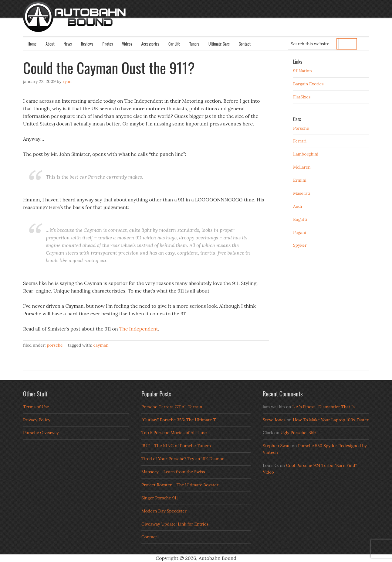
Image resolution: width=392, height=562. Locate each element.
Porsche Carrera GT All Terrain (172, 407)
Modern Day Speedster (164, 511)
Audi (297, 206)
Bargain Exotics (308, 84)
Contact (245, 44)
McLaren (302, 167)
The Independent (139, 329)
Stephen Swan (277, 446)
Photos (108, 44)
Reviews (87, 44)
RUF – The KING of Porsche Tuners (176, 446)
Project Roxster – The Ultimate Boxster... (181, 485)
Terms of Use (36, 407)
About (50, 44)
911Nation (302, 71)
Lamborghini (306, 154)
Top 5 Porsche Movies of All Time (174, 433)
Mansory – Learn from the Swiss (173, 472)
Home (32, 44)
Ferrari (300, 141)
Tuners (194, 44)
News (68, 44)
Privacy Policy (37, 420)
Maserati (302, 193)
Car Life (174, 44)
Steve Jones (274, 420)
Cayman (101, 345)
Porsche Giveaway (41, 433)
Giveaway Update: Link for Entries (175, 524)
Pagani (300, 232)
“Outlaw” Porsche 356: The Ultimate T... (180, 420)
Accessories (150, 44)
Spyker (300, 245)
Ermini (300, 180)
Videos (127, 44)
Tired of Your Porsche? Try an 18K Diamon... (185, 459)
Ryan (67, 81)
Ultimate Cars (219, 44)
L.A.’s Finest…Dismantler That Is (323, 407)
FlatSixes (302, 97)
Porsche (55, 345)
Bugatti (300, 219)
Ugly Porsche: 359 (298, 433)
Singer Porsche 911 (160, 498)
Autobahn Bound (206, 22)
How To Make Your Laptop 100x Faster (331, 420)
